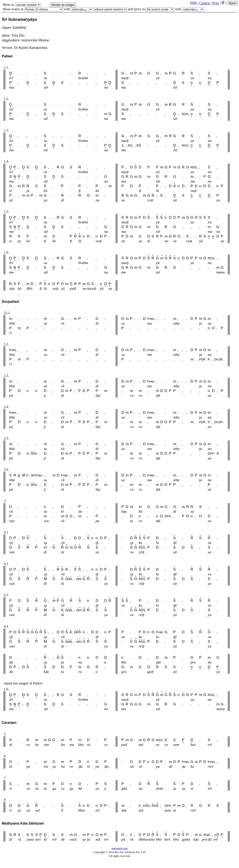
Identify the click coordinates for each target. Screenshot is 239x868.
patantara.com (119, 848)
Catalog (204, 3)
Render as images (63, 5)
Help (193, 3)
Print (216, 3)
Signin (232, 3)
